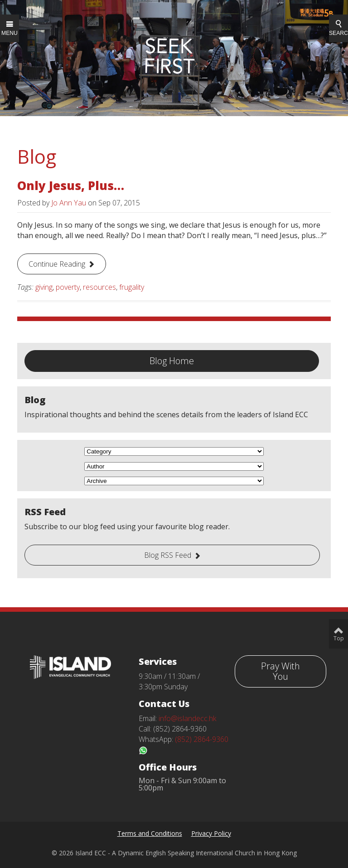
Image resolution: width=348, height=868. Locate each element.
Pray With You (280, 671)
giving (44, 287)
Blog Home (172, 361)
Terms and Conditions (150, 833)
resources (99, 287)
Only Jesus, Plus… (71, 185)
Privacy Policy (211, 833)
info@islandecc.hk (187, 718)
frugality (132, 287)
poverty (68, 287)
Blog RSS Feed (168, 555)
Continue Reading (57, 264)
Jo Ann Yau (69, 203)
